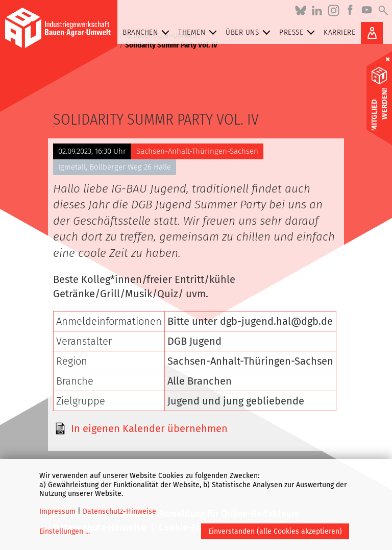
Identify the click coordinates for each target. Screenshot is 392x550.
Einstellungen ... (65, 531)
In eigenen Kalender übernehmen (149, 428)
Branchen (148, 32)
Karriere (339, 32)
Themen (199, 32)
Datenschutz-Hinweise (119, 511)
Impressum (57, 511)
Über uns (250, 32)
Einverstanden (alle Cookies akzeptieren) (275, 531)
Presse (299, 32)
